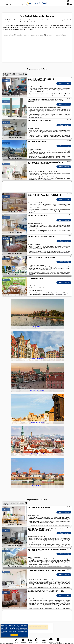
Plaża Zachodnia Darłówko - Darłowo (37, 626)
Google (26, 625)
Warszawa (6, 572)
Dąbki (4, 280)
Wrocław (5, 530)
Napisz (72, 643)
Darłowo (5, 101)
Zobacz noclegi (64, 83)
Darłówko (6, 81)
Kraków (5, 593)
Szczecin (5, 551)
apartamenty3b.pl (37, 3)
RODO (3, 633)
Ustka (4, 509)
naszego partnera (64, 95)
